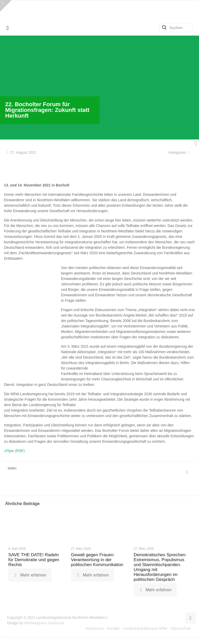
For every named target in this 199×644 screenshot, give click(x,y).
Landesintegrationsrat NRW (145, 629)
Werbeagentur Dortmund (44, 624)
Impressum (95, 629)
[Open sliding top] (6, 6)
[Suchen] (176, 28)
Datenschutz (181, 629)
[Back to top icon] (190, 619)
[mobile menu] (8, 28)
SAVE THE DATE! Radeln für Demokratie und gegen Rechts (34, 561)
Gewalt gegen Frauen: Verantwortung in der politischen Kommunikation (97, 561)
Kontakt (113, 629)
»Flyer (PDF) (14, 451)
